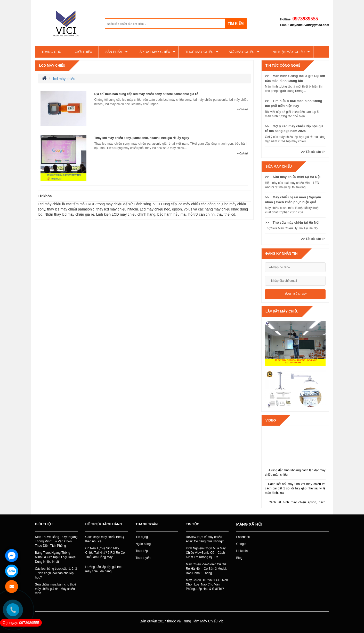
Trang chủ (52, 52)
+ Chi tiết (242, 109)
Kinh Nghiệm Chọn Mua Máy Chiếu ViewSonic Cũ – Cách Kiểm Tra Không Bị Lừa (206, 553)
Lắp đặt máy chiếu (154, 52)
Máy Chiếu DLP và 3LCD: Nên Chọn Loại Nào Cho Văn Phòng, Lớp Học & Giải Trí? (207, 584)
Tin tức (193, 524)
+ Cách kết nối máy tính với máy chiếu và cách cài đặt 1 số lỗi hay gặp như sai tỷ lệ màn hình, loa (295, 488)
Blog (239, 558)
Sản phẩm (114, 52)
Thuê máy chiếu (199, 52)
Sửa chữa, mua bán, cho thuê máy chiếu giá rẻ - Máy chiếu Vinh (56, 589)
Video (271, 420)
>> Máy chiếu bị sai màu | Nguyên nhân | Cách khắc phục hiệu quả (293, 200)
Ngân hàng (143, 544)
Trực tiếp (142, 551)
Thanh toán (147, 524)
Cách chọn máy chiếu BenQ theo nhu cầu (105, 539)
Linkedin (242, 551)
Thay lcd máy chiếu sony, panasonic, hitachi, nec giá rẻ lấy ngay (142, 138)
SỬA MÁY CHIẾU (242, 52)
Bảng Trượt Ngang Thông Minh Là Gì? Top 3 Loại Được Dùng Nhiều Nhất (55, 557)
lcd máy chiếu (52, 65)
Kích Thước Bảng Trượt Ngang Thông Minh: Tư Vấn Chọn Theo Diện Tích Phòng (56, 541)
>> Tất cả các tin (313, 152)
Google (241, 544)
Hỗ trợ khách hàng (104, 524)
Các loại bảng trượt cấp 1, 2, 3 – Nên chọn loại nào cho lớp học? (56, 573)
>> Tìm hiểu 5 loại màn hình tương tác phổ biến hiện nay (294, 103)
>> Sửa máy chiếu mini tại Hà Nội (293, 177)
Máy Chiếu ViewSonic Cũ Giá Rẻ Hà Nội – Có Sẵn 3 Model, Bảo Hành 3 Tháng (207, 569)
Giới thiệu (83, 52)
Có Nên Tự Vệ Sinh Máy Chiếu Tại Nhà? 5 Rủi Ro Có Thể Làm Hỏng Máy (105, 553)
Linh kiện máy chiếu (287, 52)
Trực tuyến (143, 558)
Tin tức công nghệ (283, 65)
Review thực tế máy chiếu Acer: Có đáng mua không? (205, 539)
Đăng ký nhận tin (281, 253)
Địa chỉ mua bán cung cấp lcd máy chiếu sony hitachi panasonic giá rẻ (146, 94)
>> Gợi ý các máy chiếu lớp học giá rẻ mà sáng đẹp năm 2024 (294, 129)
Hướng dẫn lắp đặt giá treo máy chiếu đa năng (104, 569)
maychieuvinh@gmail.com (310, 25)
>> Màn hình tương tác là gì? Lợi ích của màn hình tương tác (295, 78)
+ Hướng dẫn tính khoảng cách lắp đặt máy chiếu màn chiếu (295, 472)
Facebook (243, 537)
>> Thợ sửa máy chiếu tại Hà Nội (292, 222)
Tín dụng (142, 537)
